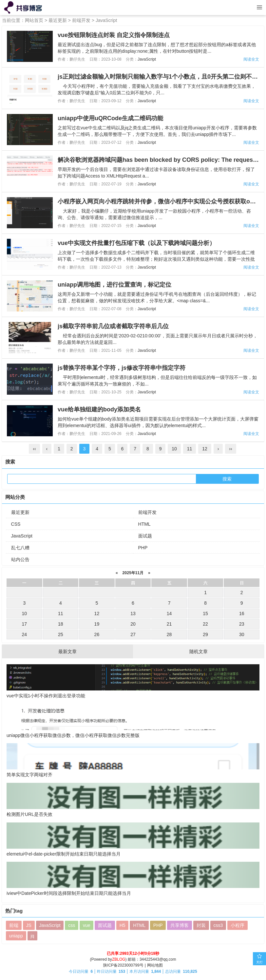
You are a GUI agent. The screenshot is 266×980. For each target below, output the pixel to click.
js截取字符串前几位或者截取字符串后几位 (113, 326)
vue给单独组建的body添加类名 (99, 409)
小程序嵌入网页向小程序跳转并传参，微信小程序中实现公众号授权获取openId (162, 201)
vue (87, 925)
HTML (144, 524)
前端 (14, 925)
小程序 (237, 925)
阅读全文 (251, 59)
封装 (201, 925)
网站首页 (34, 20)
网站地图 (155, 965)
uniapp (16, 936)
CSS (16, 524)
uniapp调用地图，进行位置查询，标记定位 (114, 285)
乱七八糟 (20, 548)
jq (32, 936)
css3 (218, 925)
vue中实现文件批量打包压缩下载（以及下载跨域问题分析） (136, 243)
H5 (123, 925)
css (72, 925)
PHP (143, 548)
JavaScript (106, 20)
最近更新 (58, 20)
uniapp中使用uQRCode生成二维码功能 (110, 118)
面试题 (145, 536)
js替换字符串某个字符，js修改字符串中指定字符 (122, 368)
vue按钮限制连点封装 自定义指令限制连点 (114, 35)
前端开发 (81, 20)
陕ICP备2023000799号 (123, 965)
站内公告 (20, 559)
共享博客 (180, 925)
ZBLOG (119, 959)
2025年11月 (133, 573)
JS (28, 925)
